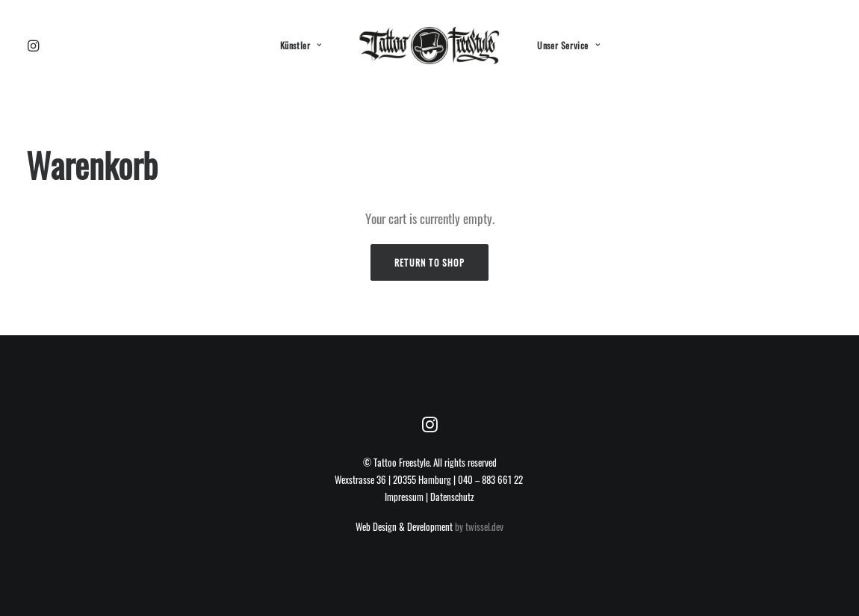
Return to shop (429, 262)
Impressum (404, 497)
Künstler (301, 45)
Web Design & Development (404, 526)
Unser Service (568, 45)
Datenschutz (452, 497)
